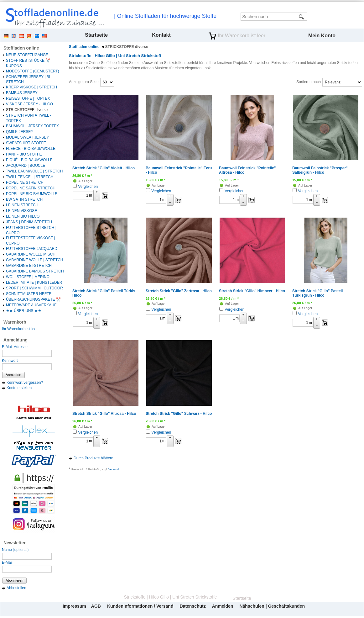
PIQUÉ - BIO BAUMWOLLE (29, 160)
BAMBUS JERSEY (22, 93)
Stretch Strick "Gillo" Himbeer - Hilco (252, 291)
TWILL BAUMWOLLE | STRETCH (34, 171)
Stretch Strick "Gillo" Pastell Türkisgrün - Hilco (317, 293)
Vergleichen (88, 187)
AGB (96, 606)
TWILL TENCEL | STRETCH (30, 177)
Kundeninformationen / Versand (140, 606)
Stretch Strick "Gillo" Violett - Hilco (104, 168)
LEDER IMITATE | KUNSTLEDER (34, 283)
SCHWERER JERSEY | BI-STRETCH (29, 79)
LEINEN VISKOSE (21, 211)
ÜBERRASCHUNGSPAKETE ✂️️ (33, 299)
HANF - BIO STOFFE (24, 154)
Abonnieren (14, 580)
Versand (114, 469)
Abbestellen (16, 588)
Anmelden (13, 375)
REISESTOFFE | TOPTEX (28, 98)
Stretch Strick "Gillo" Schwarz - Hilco (179, 414)
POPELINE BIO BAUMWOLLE (32, 194)
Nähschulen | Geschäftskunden (272, 606)
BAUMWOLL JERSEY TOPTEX (32, 126)
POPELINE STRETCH (25, 182)
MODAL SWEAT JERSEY (27, 137)
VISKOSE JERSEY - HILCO (29, 104)
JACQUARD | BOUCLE (26, 166)
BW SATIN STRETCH (24, 199)
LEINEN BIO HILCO (23, 216)
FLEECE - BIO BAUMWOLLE (31, 149)
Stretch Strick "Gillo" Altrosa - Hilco (104, 414)
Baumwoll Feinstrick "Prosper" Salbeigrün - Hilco (320, 170)
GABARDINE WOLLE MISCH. (31, 254)
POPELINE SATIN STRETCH (31, 188)
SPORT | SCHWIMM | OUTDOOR (34, 288)
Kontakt (161, 35)
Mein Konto (322, 36)
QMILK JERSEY (20, 132)
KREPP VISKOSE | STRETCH (31, 87)
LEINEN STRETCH (22, 205)
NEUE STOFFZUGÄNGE (27, 55)
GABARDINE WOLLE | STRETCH (34, 260)
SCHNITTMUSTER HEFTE (29, 294)
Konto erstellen (19, 388)
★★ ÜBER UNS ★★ (24, 311)
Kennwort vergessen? (25, 383)
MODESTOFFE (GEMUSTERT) (33, 71)
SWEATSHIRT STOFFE (26, 143)
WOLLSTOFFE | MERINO (28, 277)
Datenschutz (192, 606)
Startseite (96, 35)
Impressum (74, 606)
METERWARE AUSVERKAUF (31, 305)
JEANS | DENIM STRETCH (29, 222)
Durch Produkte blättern (94, 458)
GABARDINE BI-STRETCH (29, 266)
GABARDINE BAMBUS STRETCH (35, 271)
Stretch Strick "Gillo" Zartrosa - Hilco (179, 291)
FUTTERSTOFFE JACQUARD (32, 249)
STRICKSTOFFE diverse (27, 110)
